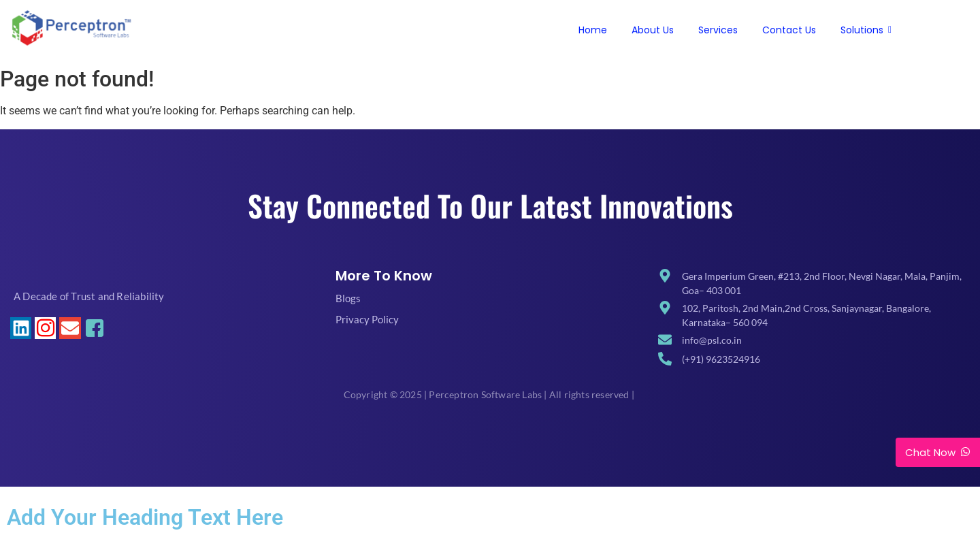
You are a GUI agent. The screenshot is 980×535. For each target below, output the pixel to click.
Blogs (348, 298)
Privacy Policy (367, 319)
